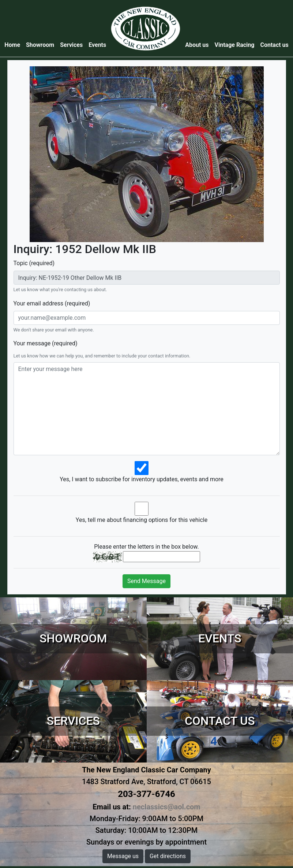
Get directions (168, 856)
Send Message (146, 581)
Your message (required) (46, 343)
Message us (123, 856)
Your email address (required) (52, 303)
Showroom (40, 45)
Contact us (274, 45)
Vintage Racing (235, 45)
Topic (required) (34, 263)
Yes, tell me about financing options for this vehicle (142, 520)
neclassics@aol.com (167, 807)
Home (14, 44)
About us (197, 45)
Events (97, 45)
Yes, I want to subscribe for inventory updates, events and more (142, 479)
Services (71, 45)
